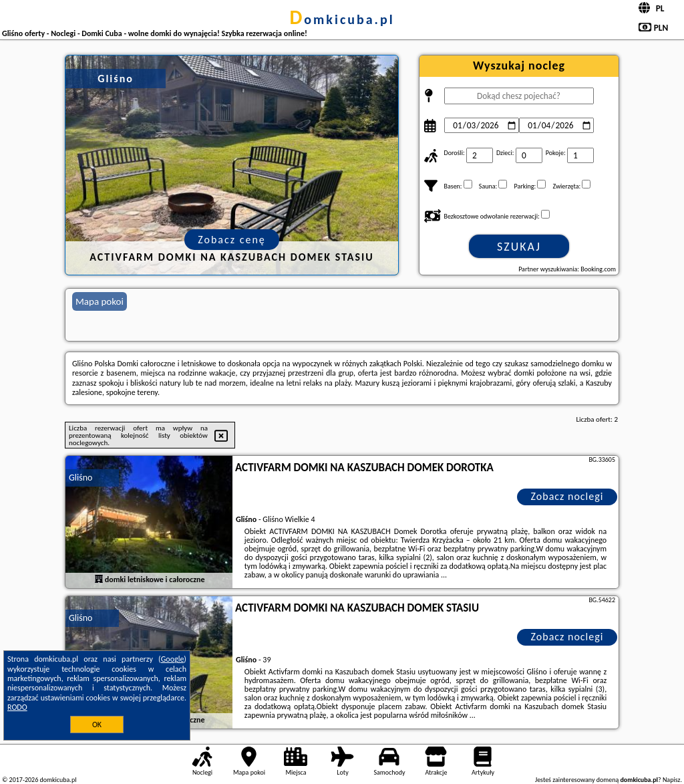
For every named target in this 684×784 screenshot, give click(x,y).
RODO (17, 707)
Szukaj (519, 247)
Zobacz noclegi (567, 496)
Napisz (672, 780)
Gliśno (80, 478)
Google (173, 659)
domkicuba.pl (342, 19)
